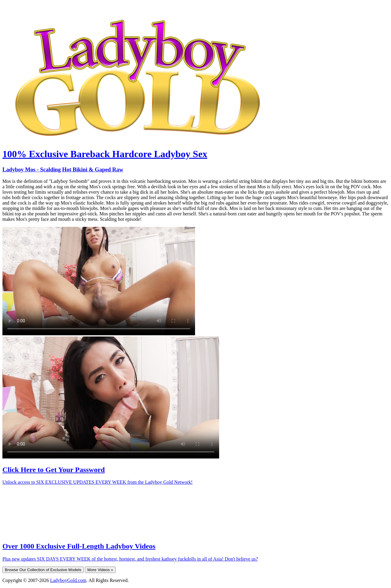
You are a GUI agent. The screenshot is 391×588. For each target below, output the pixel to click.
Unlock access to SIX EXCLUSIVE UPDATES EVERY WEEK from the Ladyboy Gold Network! (98, 482)
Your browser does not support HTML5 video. (99, 281)
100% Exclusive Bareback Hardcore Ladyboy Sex (105, 154)
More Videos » (100, 570)
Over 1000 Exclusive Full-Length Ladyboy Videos (79, 546)
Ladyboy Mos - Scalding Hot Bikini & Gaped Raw (63, 169)
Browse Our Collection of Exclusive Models (43, 570)
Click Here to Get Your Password (54, 470)
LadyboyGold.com (68, 580)
